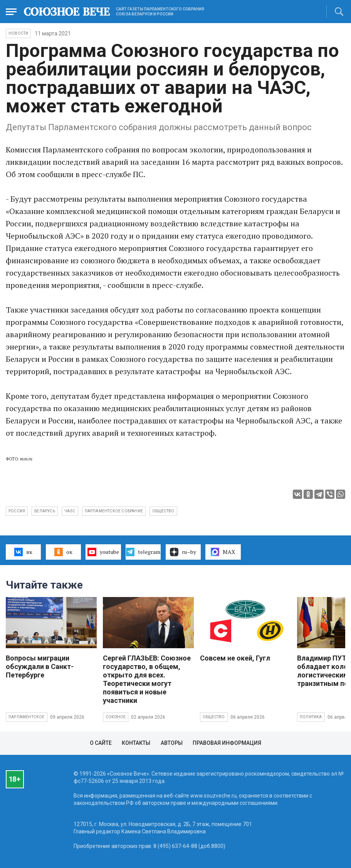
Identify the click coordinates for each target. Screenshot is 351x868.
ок (63, 552)
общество (163, 511)
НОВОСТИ (18, 33)
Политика (311, 717)
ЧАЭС (70, 511)
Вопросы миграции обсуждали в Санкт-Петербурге (40, 666)
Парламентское (27, 717)
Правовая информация (227, 743)
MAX (223, 552)
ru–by (183, 552)
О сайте (101, 743)
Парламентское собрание (114, 511)
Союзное (116, 717)
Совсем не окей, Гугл (235, 658)
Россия (17, 511)
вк (23, 552)
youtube (103, 552)
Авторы (172, 743)
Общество (214, 717)
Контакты (136, 743)
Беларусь (45, 511)
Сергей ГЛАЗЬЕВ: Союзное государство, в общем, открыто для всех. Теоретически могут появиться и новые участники (147, 679)
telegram (143, 552)
